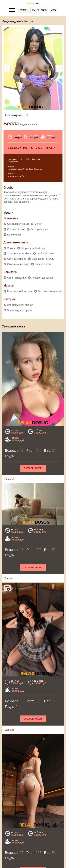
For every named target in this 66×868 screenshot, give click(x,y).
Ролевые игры (43, 264)
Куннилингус (14, 235)
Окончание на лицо (18, 264)
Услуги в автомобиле (19, 253)
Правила (33, 847)
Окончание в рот (17, 259)
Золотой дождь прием (20, 310)
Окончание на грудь (43, 259)
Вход (53, 10)
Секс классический (18, 224)
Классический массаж (20, 291)
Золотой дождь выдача (20, 305)
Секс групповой (39, 229)
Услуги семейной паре (34, 248)
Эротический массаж (50, 291)
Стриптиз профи (17, 278)
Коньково (12, 169)
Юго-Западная (36, 169)
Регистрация (40, 10)
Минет (38, 224)
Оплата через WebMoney (33, 852)
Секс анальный (16, 229)
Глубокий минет (46, 253)
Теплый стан (23, 169)
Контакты (33, 856)
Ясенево (36, 159)
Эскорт (11, 248)
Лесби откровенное (43, 278)
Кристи (8, 573)
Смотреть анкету (33, 468)
